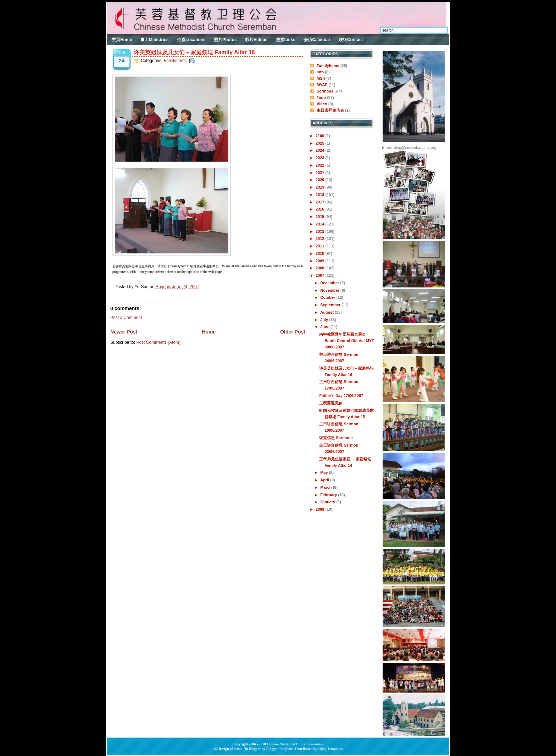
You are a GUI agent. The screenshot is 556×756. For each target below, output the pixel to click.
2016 (321, 209)
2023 (321, 158)
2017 (321, 202)
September (331, 305)
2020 (321, 180)
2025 (321, 143)
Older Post (293, 332)
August (327, 312)
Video (322, 104)
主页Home (122, 40)
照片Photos (225, 40)
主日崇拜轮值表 (330, 110)
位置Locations (191, 40)
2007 (321, 275)
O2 (216, 749)
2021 (321, 173)
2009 (321, 261)
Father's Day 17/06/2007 (341, 396)
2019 (321, 187)
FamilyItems (175, 61)
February (329, 495)
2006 (321, 509)
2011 (321, 246)
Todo (321, 97)
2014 (321, 224)
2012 (321, 239)
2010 (321, 253)
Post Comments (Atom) (158, 342)
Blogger (255, 749)
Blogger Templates (280, 749)
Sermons (325, 91)
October (328, 297)
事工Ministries (155, 40)
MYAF (322, 85)
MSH (321, 78)
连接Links (286, 40)
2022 (321, 165)
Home (209, 332)
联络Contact (351, 40)
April (325, 480)
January (328, 502)
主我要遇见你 (331, 403)
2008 (321, 268)
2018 (321, 195)
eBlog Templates (330, 749)
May (324, 472)
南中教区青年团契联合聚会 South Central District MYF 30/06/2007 (346, 341)
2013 (321, 231)
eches (238, 749)
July (325, 320)
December (330, 283)
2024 (321, 150)
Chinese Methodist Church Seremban (295, 744)
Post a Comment (126, 318)
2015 (321, 217)
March (326, 487)
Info (320, 72)
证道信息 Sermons (336, 438)
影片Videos (256, 40)
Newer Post (124, 332)
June (325, 327)
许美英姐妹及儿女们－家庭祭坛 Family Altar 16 (194, 52)
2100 (321, 136)
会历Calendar (317, 40)
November (330, 290)
